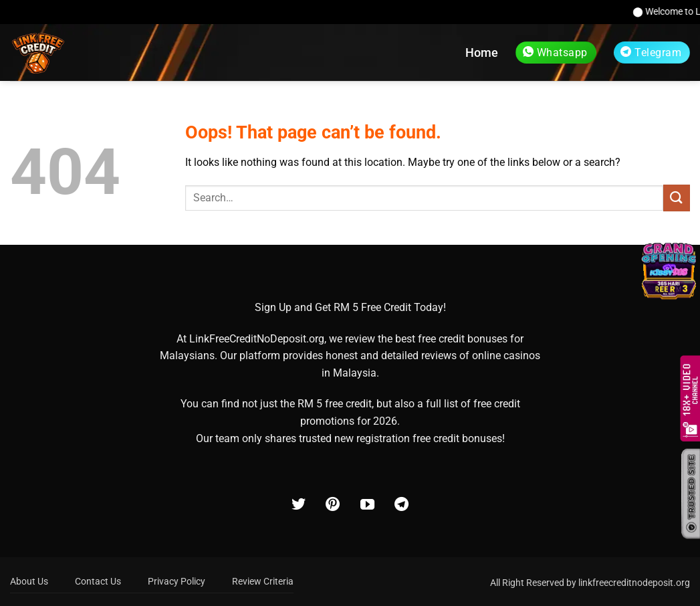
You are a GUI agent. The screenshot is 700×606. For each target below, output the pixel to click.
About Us (29, 582)
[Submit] (677, 198)
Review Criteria (263, 582)
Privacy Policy (177, 582)
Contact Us (98, 582)
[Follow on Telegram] (401, 505)
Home (482, 53)
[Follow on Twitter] (299, 505)
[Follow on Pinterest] (333, 505)
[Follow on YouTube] (367, 505)
